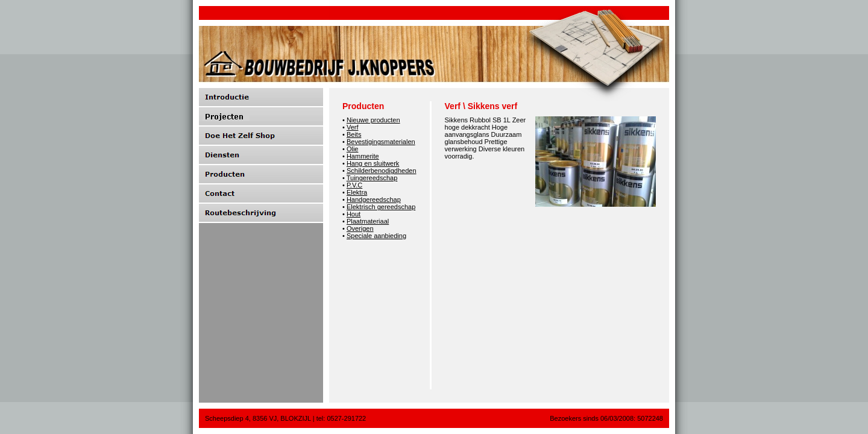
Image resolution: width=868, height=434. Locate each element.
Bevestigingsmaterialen (381, 142)
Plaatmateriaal (368, 221)
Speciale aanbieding (376, 236)
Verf (353, 127)
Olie (353, 149)
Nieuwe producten (373, 120)
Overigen (360, 228)
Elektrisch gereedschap (381, 207)
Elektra (357, 192)
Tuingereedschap (372, 178)
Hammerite (363, 156)
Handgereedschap (374, 200)
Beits (354, 134)
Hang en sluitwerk (373, 163)
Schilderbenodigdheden (382, 171)
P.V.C (354, 185)
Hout (354, 214)
